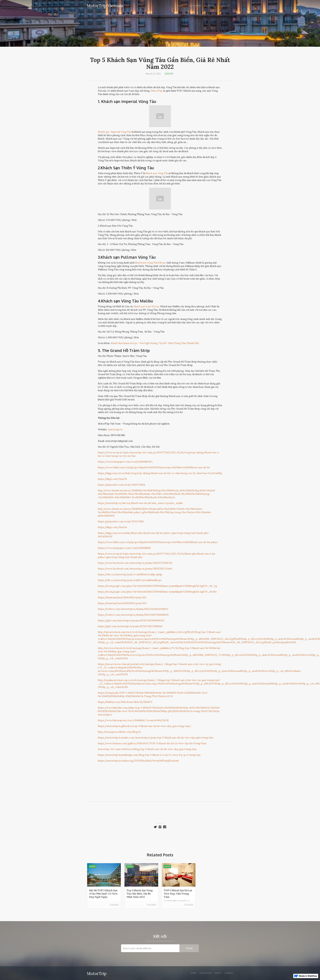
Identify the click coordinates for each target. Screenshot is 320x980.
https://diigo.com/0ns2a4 (112, 527)
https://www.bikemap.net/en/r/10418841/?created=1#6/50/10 (133, 720)
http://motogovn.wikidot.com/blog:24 (119, 732)
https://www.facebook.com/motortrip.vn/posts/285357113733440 (135, 569)
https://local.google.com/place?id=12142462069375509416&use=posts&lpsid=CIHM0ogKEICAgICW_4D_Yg (157, 586)
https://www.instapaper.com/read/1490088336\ (125, 462)
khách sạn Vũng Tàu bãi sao (151, 263)
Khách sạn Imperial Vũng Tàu (115, 132)
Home (180, 6)
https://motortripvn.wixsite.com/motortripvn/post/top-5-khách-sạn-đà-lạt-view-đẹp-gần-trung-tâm (156, 738)
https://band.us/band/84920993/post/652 (122, 597)
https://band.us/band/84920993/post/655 (122, 603)
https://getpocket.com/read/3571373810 (121, 521)
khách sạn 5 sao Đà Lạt (146, 306)
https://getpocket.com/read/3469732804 (121, 485)
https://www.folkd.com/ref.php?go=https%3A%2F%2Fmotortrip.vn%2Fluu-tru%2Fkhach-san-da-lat (154, 467)
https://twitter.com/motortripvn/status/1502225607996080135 (133, 615)
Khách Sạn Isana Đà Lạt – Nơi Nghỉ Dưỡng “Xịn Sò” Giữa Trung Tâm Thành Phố (155, 343)
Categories (195, 6)
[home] (105, 5)
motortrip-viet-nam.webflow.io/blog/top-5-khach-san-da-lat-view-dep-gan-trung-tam (147, 749)
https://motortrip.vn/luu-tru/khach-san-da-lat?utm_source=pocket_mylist (140, 503)
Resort (169, 74)
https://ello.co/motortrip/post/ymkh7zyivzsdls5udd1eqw (130, 580)
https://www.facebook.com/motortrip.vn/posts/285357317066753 (135, 563)
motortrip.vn (115, 429)
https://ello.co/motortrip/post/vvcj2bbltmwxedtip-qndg (130, 574)
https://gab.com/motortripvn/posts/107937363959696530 (131, 621)
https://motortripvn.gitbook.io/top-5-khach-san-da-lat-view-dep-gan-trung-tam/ (144, 726)
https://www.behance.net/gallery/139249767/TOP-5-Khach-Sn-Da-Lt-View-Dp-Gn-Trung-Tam (152, 743)
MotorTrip (157, 91)
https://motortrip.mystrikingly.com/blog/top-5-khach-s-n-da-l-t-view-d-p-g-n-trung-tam (149, 755)
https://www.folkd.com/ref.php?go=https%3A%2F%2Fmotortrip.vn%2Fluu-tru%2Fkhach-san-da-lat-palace (158, 542)
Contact (225, 6)
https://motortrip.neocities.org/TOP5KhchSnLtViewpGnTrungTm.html (138, 761)
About (211, 6)
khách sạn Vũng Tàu (157, 173)
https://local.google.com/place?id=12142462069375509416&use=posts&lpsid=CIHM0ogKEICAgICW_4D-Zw (157, 592)
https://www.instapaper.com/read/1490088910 (124, 548)
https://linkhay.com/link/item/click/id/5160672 (125, 702)
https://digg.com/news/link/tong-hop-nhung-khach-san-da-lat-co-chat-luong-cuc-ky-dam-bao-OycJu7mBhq (160, 473)
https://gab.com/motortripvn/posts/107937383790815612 (130, 626)
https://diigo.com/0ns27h (112, 479)
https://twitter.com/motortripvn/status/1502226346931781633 (133, 609)
